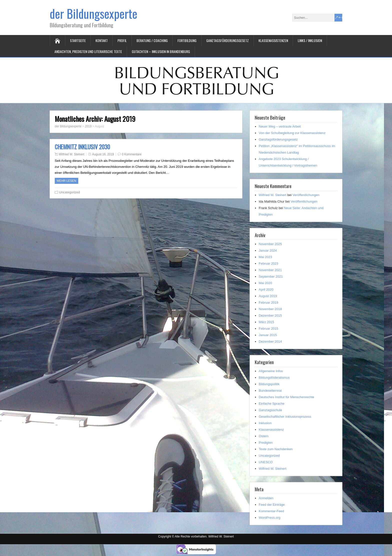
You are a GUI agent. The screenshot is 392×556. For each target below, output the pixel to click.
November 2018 (270, 309)
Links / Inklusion (310, 40)
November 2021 (270, 270)
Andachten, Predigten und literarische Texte (88, 51)
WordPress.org (269, 518)
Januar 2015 (268, 335)
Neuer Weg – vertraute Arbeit (280, 126)
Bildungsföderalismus (274, 378)
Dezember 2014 (270, 342)
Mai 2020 (265, 283)
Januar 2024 (268, 250)
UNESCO (266, 462)
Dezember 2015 (270, 316)
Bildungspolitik (269, 384)
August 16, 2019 (103, 154)
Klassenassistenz (271, 430)
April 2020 (266, 290)
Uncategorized (69, 192)
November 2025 (270, 244)
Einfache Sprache (272, 404)
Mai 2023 (265, 257)
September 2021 (271, 276)
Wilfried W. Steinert (71, 154)
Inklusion (265, 423)
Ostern (264, 436)
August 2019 (268, 296)
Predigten (266, 443)
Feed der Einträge (272, 505)
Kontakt (102, 40)
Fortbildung (187, 40)
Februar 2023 (268, 263)
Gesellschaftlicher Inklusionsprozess (285, 417)
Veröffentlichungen (306, 195)
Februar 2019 (268, 303)
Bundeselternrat (270, 391)
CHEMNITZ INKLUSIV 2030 (82, 147)
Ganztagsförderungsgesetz (227, 40)
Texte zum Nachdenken (276, 449)
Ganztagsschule (270, 410)
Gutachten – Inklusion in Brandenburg (161, 51)
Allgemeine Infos (271, 371)
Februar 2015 (268, 329)
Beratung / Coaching (152, 40)
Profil (122, 40)
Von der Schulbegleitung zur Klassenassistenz (292, 133)
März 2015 (266, 322)
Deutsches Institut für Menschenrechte (286, 397)
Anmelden (266, 498)
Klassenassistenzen (273, 40)
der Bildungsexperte (93, 13)
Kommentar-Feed (271, 511)
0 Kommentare (132, 154)
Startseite (78, 40)
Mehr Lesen (66, 181)
